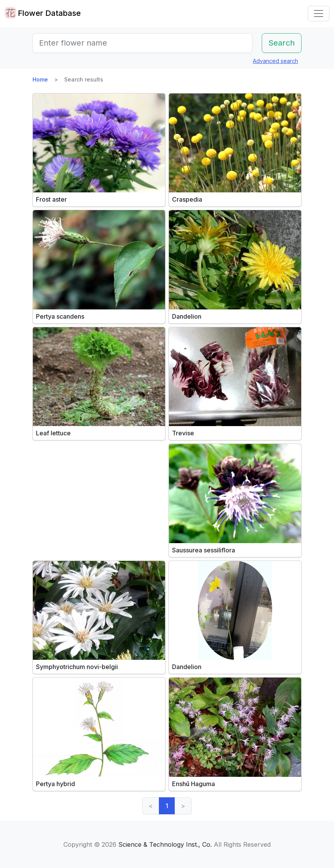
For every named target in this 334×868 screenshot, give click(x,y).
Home (40, 79)
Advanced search (275, 61)
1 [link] (167, 806)
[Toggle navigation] (319, 14)
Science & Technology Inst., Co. (165, 844)
